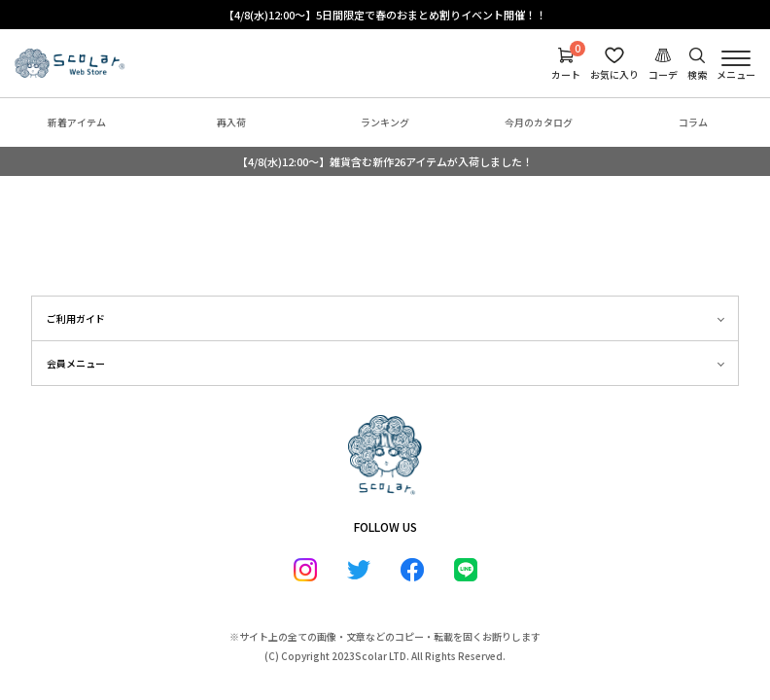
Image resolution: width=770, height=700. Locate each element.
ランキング (385, 122)
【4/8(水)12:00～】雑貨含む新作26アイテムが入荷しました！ (385, 161)
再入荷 (231, 122)
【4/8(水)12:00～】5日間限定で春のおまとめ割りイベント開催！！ (385, 15)
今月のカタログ (539, 122)
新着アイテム (77, 122)
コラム (693, 122)
